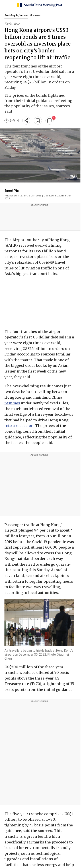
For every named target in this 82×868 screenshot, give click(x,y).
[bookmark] (38, 121)
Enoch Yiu (12, 191)
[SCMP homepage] (39, 5)
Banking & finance (16, 15)
